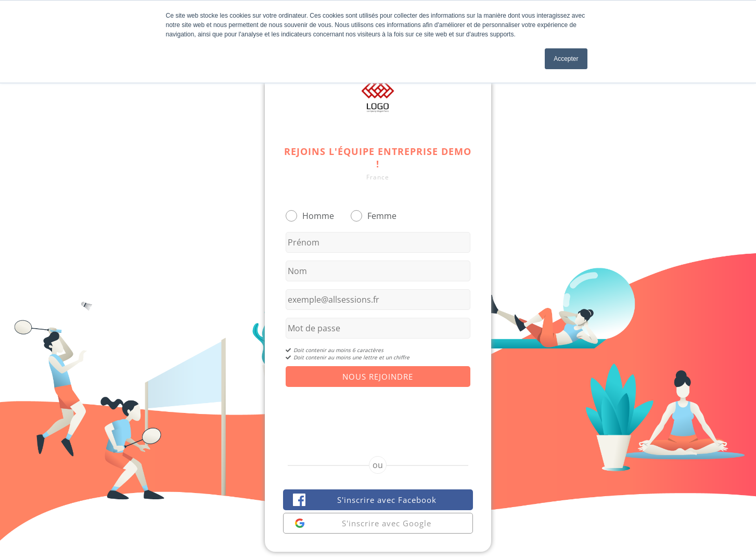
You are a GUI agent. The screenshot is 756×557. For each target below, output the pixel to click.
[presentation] (378, 412)
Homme (318, 216)
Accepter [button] (566, 59)
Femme (382, 216)
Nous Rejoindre (378, 377)
